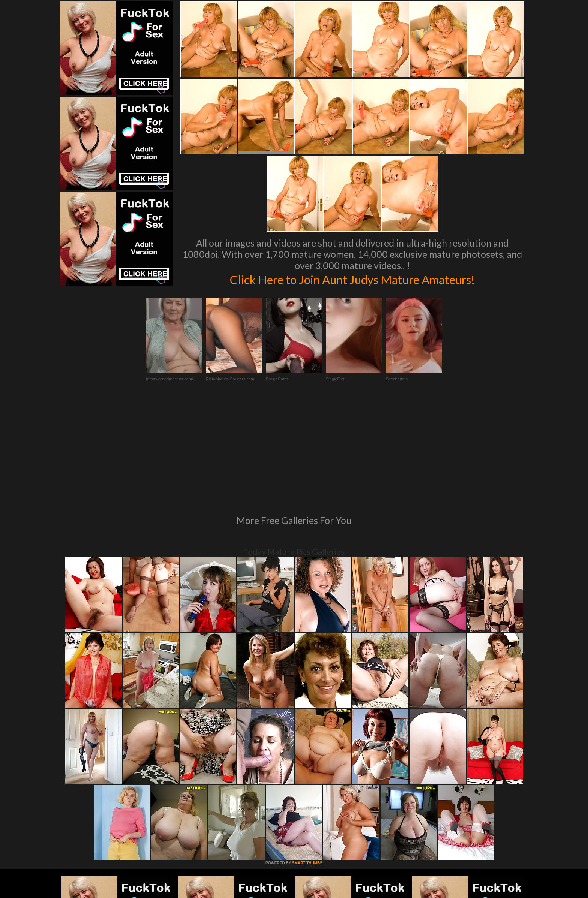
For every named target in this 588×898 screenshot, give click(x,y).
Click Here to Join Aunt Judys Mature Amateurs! (352, 279)
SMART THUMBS (307, 761)
